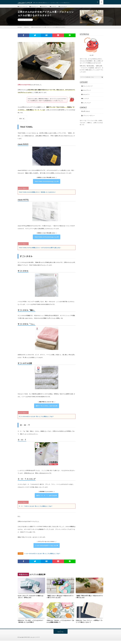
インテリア (56, 8)
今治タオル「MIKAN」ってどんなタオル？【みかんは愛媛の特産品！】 (59, 624)
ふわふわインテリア (35, 640)
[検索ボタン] (102, 80)
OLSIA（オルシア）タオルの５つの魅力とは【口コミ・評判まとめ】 (31, 599)
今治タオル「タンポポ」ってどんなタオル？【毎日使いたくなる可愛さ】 (31, 624)
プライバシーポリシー (88, 118)
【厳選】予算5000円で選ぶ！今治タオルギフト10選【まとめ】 (89, 599)
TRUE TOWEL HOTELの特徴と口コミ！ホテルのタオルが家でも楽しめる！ (40, 250)
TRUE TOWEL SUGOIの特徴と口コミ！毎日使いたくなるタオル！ (37, 195)
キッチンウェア (66, 8)
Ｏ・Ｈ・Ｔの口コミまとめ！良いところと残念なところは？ (36, 509)
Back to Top (60, 635)
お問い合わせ (86, 114)
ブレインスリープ (23, 8)
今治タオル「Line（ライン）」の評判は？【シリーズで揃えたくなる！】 (89, 624)
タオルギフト (46, 8)
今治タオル (29, 22)
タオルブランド (35, 8)
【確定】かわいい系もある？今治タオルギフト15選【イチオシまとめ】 (60, 599)
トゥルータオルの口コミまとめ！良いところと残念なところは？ (42, 556)
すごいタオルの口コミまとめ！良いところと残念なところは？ (36, 419)
